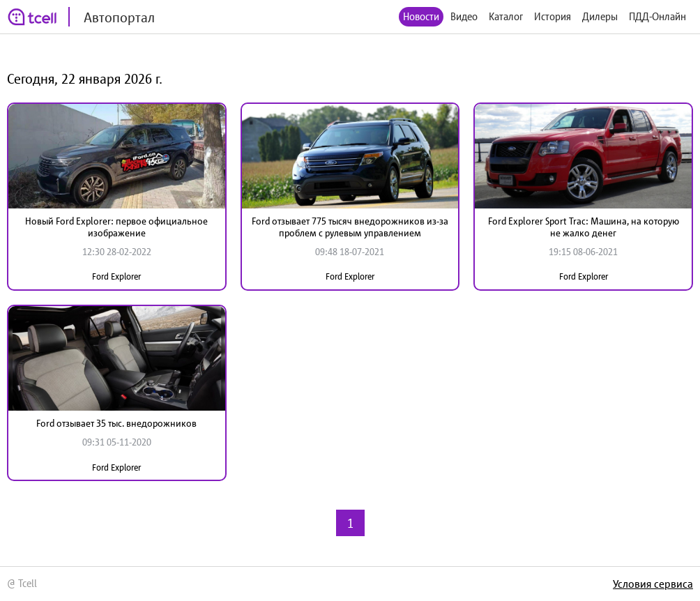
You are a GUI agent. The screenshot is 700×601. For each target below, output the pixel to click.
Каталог (506, 16)
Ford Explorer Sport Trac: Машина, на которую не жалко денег (584, 227)
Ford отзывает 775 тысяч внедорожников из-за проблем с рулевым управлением (350, 227)
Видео (464, 16)
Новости (421, 16)
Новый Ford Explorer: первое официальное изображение (116, 227)
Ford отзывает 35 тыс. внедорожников (116, 423)
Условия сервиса (653, 584)
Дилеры (600, 16)
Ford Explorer (116, 276)
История (553, 16)
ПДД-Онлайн (657, 16)
